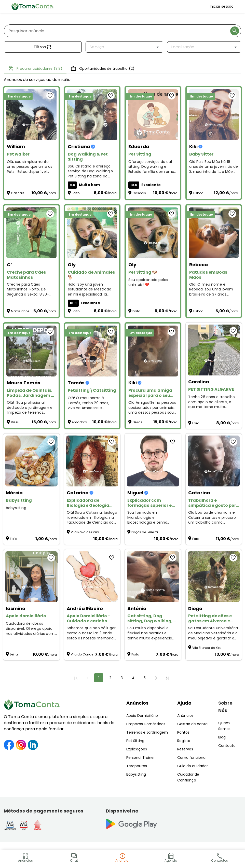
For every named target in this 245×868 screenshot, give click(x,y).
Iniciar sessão (222, 6)
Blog (222, 737)
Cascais (18, 193)
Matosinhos (20, 311)
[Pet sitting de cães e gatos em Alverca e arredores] (214, 577)
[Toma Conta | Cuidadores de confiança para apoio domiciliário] (33, 6)
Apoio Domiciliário (142, 716)
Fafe (13, 539)
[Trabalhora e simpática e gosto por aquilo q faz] (214, 461)
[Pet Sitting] (153, 115)
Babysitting (136, 774)
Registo (184, 741)
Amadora (79, 422)
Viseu (15, 422)
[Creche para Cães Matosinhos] (31, 233)
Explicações (137, 749)
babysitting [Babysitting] (16, 508)
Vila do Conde (82, 654)
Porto (76, 193)
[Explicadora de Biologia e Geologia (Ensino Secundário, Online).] (92, 461)
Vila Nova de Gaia (85, 532)
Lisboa (198, 193)
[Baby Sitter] (214, 115)
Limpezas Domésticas (146, 724)
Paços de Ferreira (145, 532)
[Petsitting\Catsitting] (92, 351)
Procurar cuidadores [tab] (35, 68)
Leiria (14, 654)
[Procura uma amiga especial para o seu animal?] (153, 351)
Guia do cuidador (193, 766)
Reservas (185, 749)
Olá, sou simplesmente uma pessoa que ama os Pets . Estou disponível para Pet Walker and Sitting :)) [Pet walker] (30, 167)
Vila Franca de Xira (207, 648)
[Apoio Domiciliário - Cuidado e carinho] (92, 577)
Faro (196, 423)
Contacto (227, 746)
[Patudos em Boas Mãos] (214, 233)
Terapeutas (137, 766)
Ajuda (184, 703)
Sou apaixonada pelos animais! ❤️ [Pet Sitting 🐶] (148, 282)
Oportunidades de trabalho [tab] (103, 68)
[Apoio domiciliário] (31, 577)
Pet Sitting (135, 741)
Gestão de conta (192, 724)
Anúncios (137, 703)
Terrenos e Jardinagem (147, 732)
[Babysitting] (31, 461)
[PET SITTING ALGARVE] (214, 350)
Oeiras (137, 422)
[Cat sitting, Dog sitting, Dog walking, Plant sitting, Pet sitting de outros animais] (153, 577)
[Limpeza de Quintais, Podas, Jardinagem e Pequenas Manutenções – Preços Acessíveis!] (31, 351)
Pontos (183, 732)
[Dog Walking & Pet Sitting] (92, 115)
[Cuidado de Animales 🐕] (92, 233)
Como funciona (191, 758)
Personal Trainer (141, 758)
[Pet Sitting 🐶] (153, 233)
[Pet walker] (31, 115)
